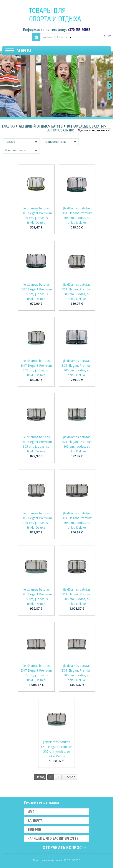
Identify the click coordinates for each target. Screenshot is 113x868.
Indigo (57, 15)
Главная (9, 126)
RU (106, 36)
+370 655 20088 (79, 30)
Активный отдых (33, 126)
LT (109, 36)
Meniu (24, 50)
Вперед (70, 777)
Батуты (57, 126)
